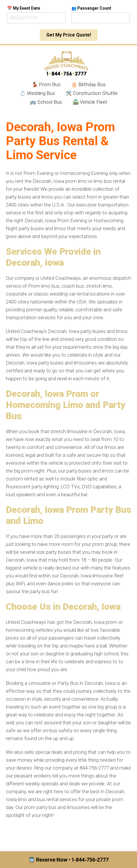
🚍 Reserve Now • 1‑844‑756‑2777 (69, 860)
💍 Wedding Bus (37, 93)
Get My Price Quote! (69, 35)
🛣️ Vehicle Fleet (90, 102)
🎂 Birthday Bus (88, 84)
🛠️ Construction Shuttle (92, 93)
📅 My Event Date (24, 8)
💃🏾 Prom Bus (46, 84)
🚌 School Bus (46, 102)
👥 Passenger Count (91, 8)
